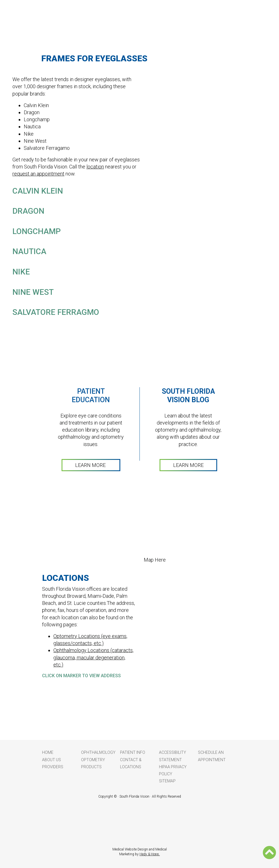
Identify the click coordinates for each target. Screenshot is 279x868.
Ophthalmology (98, 752)
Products (91, 767)
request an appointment (38, 174)
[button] (269, 852)
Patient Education (91, 396)
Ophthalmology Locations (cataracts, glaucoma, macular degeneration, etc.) (93, 657)
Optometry (93, 760)
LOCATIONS (66, 578)
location (95, 167)
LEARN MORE (91, 465)
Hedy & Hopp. (150, 854)
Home (48, 752)
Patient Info (133, 752)
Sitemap (167, 781)
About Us (52, 760)
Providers (53, 767)
